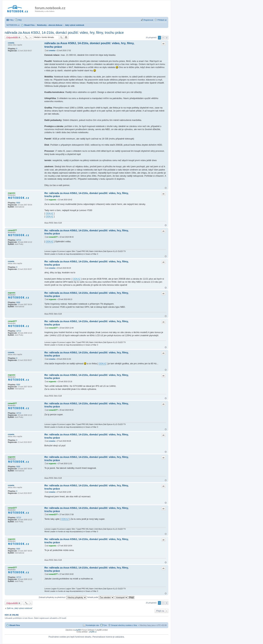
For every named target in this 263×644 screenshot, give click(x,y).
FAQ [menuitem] (20, 20)
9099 (18, 203)
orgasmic (12, 193)
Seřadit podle (101, 597)
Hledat (61, 37)
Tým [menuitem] (105, 625)
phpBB (78, 630)
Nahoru (166, 188)
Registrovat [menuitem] (149, 20)
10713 (19, 240)
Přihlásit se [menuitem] (162, 20)
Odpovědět (12, 37)
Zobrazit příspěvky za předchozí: (63, 597)
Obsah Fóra (15, 625)
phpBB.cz (93, 632)
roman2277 (12, 230)
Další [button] (167, 38)
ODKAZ (49, 213)
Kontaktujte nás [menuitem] (92, 625)
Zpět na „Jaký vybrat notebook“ (20, 608)
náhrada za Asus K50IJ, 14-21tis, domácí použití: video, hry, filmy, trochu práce (64, 33)
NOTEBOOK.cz (13, 25)
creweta (11, 43)
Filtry (12, 20)
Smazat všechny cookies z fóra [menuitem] (124, 625)
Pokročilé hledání (66, 37)
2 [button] (163, 38)
